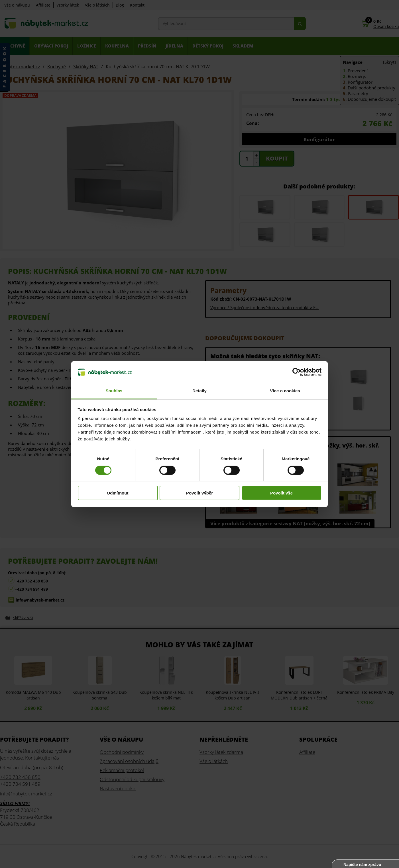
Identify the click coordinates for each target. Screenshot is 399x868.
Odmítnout (118, 493)
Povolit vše (281, 493)
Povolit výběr (199, 493)
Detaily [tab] (199, 391)
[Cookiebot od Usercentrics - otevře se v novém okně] (297, 372)
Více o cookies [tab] (285, 391)
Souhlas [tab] (114, 391)
